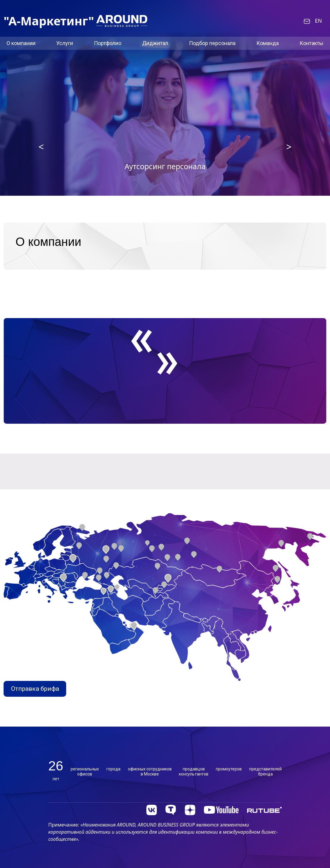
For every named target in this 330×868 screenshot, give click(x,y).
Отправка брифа (35, 689)
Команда (268, 43)
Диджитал (155, 43)
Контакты (312, 43)
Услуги (65, 43)
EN (318, 21)
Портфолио (108, 43)
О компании (21, 43)
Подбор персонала (212, 43)
